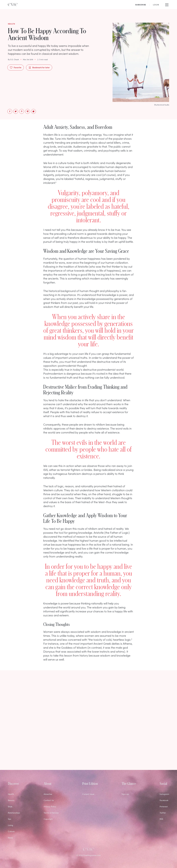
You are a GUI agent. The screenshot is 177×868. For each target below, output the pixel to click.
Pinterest (164, 807)
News (10, 838)
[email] (28, 111)
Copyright (48, 819)
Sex (10, 819)
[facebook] (10, 111)
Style (10, 807)
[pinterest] (22, 111)
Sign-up (125, 794)
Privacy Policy (50, 807)
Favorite (16, 67)
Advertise (48, 794)
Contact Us (49, 800)
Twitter (163, 813)
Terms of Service (51, 813)
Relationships (14, 813)
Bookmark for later (39, 67)
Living (11, 825)
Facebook (164, 800)
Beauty (11, 800)
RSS (161, 819)
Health (11, 794)
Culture (11, 831)
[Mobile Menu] (167, 5)
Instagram (164, 794)
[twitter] (16, 111)
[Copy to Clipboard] (34, 111)
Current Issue (88, 794)
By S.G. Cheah (13, 59)
